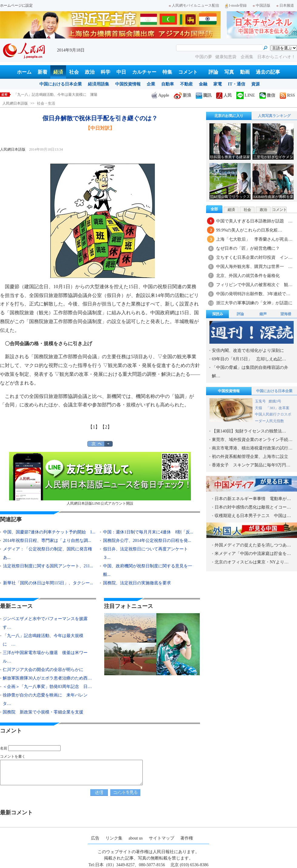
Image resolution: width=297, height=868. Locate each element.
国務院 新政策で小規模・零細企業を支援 (43, 712)
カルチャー (144, 72)
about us (136, 838)
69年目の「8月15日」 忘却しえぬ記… (249, 359)
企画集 (248, 57)
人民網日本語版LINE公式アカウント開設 (100, 479)
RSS (287, 95)
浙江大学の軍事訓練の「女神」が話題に (254, 303)
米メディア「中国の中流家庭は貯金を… (253, 554)
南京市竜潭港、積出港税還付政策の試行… (252, 448)
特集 (167, 72)
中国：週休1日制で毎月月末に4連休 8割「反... (148, 532)
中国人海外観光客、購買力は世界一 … (254, 267)
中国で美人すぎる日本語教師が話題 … (254, 221)
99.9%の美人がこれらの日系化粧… (249, 230)
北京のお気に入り (229, 116)
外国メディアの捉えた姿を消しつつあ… (253, 545)
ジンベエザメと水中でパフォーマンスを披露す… (45, 623)
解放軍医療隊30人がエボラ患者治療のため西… (47, 678)
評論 (213, 72)
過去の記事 (268, 72)
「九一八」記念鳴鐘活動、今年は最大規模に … (43, 640)
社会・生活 (46, 103)
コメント (188, 72)
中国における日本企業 (61, 84)
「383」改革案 (278, 408)
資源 (255, 84)
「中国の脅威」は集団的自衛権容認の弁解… (250, 372)
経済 (58, 72)
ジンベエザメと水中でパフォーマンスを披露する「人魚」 (61, 95)
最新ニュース (16, 606)
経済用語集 (98, 84)
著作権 (187, 838)
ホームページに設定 (16, 5)
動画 (245, 72)
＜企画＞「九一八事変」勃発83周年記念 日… (47, 687)
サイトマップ (162, 838)
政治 (90, 72)
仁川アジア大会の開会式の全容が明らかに (43, 670)
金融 (203, 84)
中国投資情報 (128, 84)
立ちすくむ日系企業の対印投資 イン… (254, 257)
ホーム (24, 72)
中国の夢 (204, 57)
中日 (121, 72)
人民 (224, 95)
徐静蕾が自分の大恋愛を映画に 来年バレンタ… (45, 699)
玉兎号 (260, 401)
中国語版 (262, 5)
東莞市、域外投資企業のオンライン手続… (252, 440)
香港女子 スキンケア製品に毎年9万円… (251, 465)
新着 (42, 72)
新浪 (182, 95)
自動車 (168, 84)
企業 (151, 84)
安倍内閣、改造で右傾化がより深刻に (248, 351)
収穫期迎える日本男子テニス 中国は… (253, 516)
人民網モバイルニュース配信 (194, 5)
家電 (218, 84)
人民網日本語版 (15, 103)
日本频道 (285, 5)
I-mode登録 (236, 5)
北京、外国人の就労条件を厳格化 (248, 276)
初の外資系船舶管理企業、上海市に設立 (250, 457)
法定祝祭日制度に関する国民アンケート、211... (48, 566)
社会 (74, 72)
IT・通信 (237, 84)
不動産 (186, 84)
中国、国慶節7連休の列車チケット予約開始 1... (49, 532)
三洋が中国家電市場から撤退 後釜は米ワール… (45, 657)
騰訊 (204, 95)
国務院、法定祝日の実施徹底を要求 (137, 583)
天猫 (259, 408)
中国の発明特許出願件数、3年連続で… (253, 294)
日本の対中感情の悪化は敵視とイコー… (253, 507)
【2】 (106, 427)
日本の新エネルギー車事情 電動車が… (253, 499)
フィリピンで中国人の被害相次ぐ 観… (254, 285)
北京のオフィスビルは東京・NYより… (252, 562)
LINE (246, 95)
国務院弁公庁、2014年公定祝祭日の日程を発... (147, 541)
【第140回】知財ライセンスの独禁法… (249, 431)
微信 (267, 95)
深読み (218, 314)
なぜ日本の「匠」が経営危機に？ (248, 248)
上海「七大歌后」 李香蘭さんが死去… (254, 239)
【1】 (94, 427)
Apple (160, 95)
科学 (105, 72)
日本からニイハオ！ (276, 57)
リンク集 (114, 838)
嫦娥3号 (275, 401)
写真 (229, 72)
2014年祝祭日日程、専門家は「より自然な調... (47, 541)
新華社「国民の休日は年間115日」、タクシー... (48, 583)
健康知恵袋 (226, 57)
